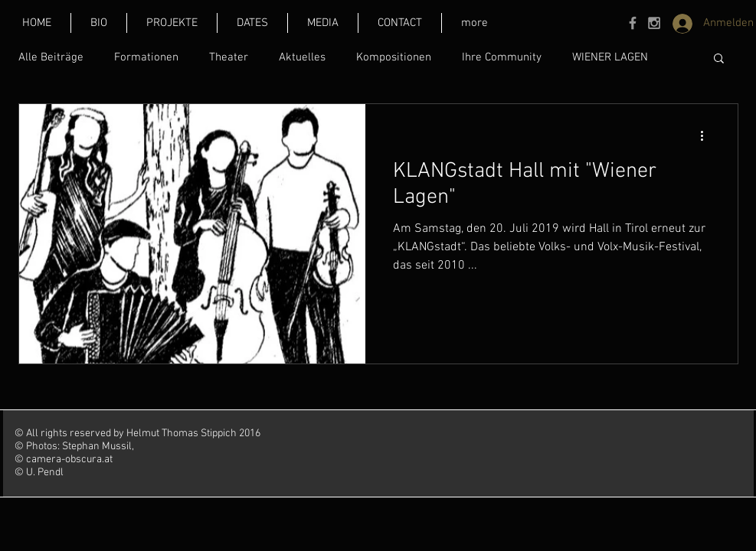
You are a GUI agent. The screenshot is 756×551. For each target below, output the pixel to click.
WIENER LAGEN (610, 57)
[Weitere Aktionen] (708, 135)
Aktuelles (302, 57)
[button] (475, 23)
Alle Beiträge (51, 57)
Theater (229, 57)
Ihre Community (502, 57)
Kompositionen (394, 57)
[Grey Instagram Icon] (654, 23)
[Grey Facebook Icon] (633, 23)
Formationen (146, 57)
